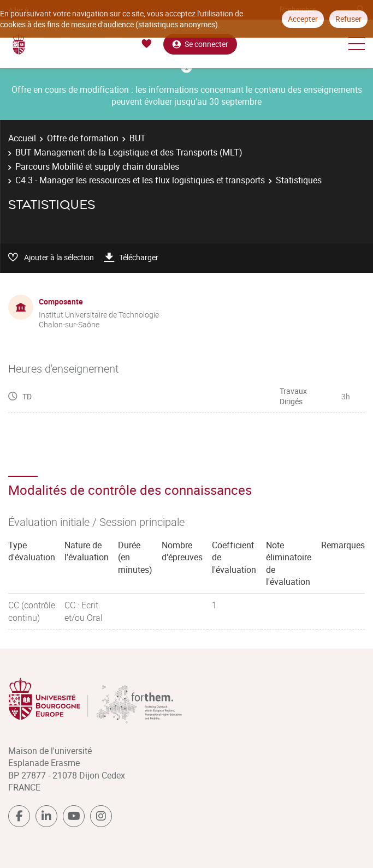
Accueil (22, 138)
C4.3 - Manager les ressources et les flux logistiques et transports (140, 180)
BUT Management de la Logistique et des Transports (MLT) (129, 152)
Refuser (348, 19)
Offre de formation (83, 138)
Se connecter (200, 44)
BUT (138, 138)
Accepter (303, 19)
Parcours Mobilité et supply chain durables (97, 166)
